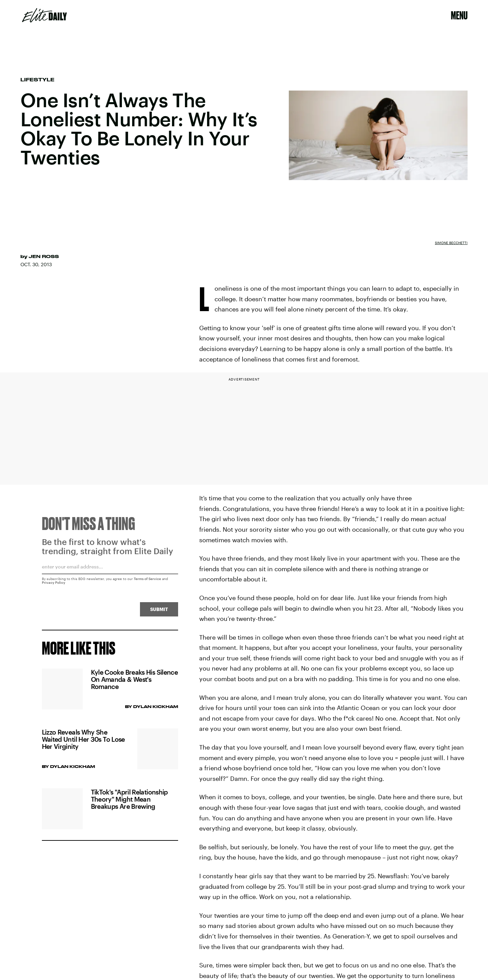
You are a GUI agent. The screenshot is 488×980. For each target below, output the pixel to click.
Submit (159, 612)
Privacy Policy (54, 585)
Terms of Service (147, 581)
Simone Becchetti (451, 243)
